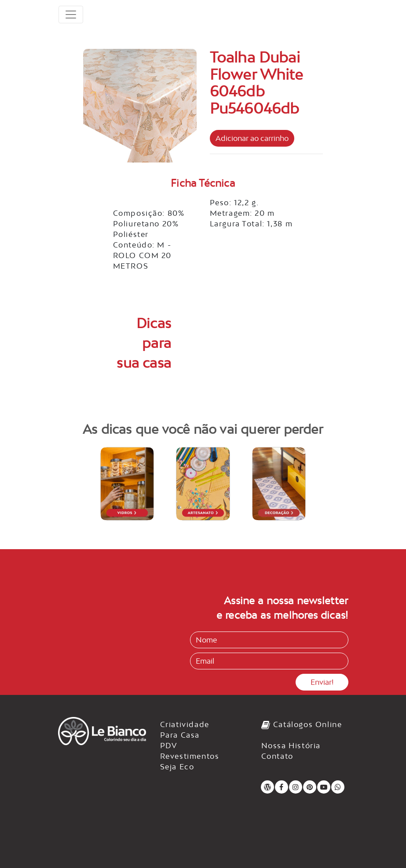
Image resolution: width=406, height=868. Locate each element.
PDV (169, 746)
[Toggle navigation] (71, 15)
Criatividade (185, 724)
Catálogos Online (302, 724)
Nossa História (291, 746)
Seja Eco (177, 767)
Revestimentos (190, 756)
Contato (277, 756)
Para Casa (180, 735)
